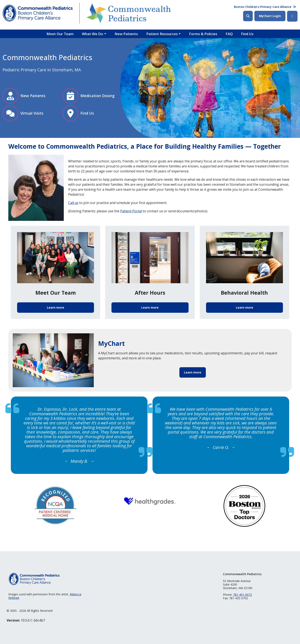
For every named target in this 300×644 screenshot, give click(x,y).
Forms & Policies (203, 34)
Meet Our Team (60, 34)
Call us (73, 203)
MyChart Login (270, 16)
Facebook (292, 16)
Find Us (247, 34)
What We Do (92, 34)
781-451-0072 (242, 595)
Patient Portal (131, 211)
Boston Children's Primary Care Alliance (263, 7)
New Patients (126, 34)
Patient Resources (162, 34)
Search (248, 16)
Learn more (56, 307)
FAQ (229, 34)
